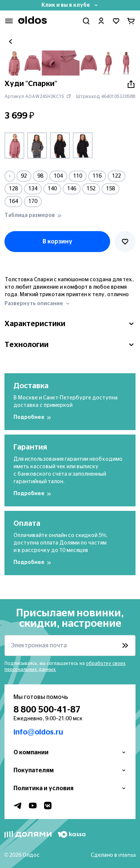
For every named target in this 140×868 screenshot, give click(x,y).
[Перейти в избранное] (116, 21)
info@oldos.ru (38, 732)
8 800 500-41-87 (47, 710)
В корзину (57, 242)
